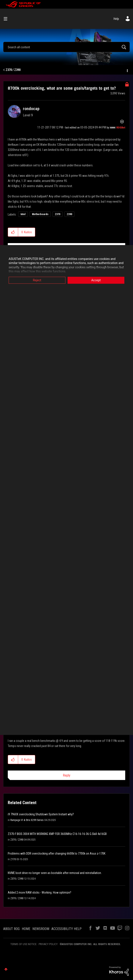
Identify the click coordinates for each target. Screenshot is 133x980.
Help (116, 19)
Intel (23, 214)
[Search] (66, 47)
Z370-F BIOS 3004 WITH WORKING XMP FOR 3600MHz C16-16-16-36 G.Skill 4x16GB (57, 834)
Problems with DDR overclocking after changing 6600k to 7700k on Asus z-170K (57, 853)
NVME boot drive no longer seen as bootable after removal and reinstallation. (55, 873)
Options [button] (127, 70)
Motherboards (40, 214)
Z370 (58, 214)
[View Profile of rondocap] (31, 109)
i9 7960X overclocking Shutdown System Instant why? (41, 814)
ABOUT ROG (11, 929)
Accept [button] (96, 280)
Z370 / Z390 (13, 70)
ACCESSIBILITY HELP (66, 929)
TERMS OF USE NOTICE (23, 944)
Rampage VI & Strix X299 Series (27, 820)
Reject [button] (37, 280)
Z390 (69, 214)
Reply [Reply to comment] (67, 775)
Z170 (13, 859)
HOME (26, 929)
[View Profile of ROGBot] (121, 128)
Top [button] (6, 969)
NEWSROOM (41, 929)
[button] (13, 232)
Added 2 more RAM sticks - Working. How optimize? (40, 892)
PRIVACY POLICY (48, 944)
